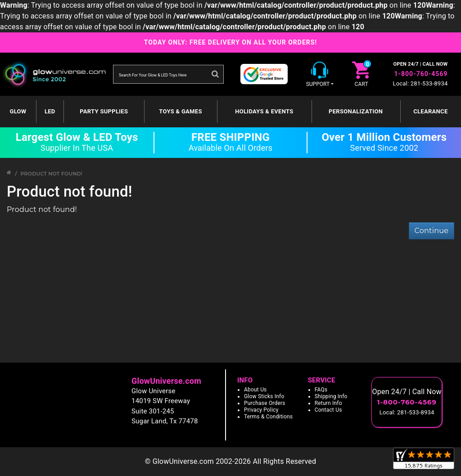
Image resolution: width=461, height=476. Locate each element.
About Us (255, 390)
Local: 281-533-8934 (420, 83)
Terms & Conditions (268, 417)
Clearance (430, 111)
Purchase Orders (265, 403)
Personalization (356, 111)
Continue (432, 231)
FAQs (321, 390)
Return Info (328, 403)
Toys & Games (180, 111)
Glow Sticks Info (264, 396)
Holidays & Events (264, 111)
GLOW (18, 111)
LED (50, 111)
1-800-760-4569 (421, 74)
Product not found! (51, 174)
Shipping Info (331, 396)
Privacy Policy (261, 410)
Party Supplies (104, 111)
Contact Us (328, 410)
